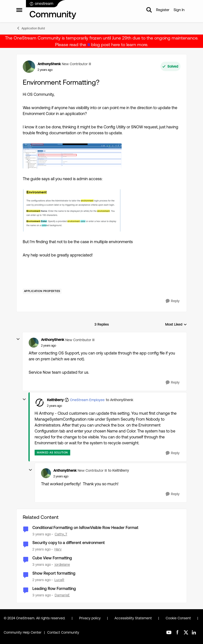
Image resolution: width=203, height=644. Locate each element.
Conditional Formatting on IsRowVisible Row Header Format (85, 528)
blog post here (106, 45)
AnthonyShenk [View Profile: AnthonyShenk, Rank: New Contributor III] (49, 64)
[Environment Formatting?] (49, 346)
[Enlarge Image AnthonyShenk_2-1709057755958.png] (72, 156)
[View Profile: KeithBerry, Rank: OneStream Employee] (40, 403)
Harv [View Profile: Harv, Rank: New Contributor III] (58, 549)
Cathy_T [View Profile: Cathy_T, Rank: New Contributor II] (61, 534)
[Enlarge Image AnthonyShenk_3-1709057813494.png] (72, 210)
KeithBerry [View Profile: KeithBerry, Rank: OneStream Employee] (55, 400)
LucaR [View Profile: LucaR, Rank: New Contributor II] (59, 580)
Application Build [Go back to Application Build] (31, 28)
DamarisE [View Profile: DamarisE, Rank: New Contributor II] (62, 595)
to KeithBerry (118, 470)
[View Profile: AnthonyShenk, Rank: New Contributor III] (29, 67)
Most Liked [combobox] (176, 325)
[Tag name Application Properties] (42, 291)
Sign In (179, 10)
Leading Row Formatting (54, 589)
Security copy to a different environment (69, 543)
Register (163, 10)
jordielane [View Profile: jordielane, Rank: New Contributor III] (62, 565)
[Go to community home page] (51, 10)
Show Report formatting (54, 573)
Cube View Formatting (52, 558)
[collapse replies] (18, 339)
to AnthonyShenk (119, 400)
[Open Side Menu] (19, 10)
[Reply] (173, 301)
